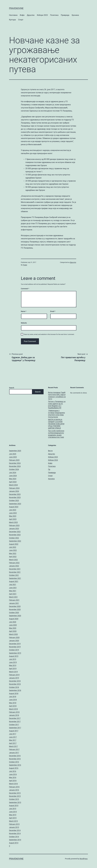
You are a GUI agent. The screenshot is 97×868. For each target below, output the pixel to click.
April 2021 (13, 594)
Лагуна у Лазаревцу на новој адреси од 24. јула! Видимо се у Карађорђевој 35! (57, 405)
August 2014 (14, 843)
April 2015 (13, 818)
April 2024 (13, 482)
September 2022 (15, 541)
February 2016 (14, 787)
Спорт (21, 20)
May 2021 (13, 591)
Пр (49, 469)
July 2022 (13, 547)
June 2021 (13, 588)
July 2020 (13, 622)
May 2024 (13, 479)
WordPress (84, 859)
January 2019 (14, 678)
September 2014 (15, 840)
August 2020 (14, 619)
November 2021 (15, 572)
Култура (12, 20)
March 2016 (13, 784)
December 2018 (15, 681)
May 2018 (13, 703)
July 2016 (13, 771)
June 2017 (13, 737)
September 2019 (15, 653)
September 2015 (15, 802)
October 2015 (14, 799)
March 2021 (13, 597)
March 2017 (13, 746)
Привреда (65, 15)
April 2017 (13, 743)
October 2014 (14, 837)
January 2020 (14, 641)
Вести (50, 451)
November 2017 (15, 721)
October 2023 (14, 500)
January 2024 (14, 491)
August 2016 (14, 768)
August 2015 (14, 806)
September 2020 (15, 616)
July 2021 (13, 585)
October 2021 (14, 575)
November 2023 (15, 497)
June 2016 (13, 774)
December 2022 (15, 532)
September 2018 (15, 690)
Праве (25, 265)
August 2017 (14, 731)
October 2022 (14, 538)
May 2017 (13, 740)
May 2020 (13, 628)
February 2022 (14, 563)
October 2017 (14, 725)
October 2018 (14, 687)
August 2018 (14, 693)
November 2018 (15, 684)
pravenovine (16, 8)
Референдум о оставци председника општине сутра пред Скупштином (56, 414)
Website (24, 323)
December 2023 (15, 494)
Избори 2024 (53, 460)
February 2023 (14, 525)
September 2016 (15, 765)
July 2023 (13, 510)
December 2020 (15, 606)
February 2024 (14, 488)
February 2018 (14, 712)
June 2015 (13, 812)
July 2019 (13, 659)
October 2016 (14, 762)
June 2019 (13, 662)
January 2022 (14, 566)
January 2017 (14, 753)
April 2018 (13, 706)
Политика (54, 15)
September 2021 (15, 578)
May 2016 (13, 777)
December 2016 (15, 756)
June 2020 (13, 625)
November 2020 (15, 609)
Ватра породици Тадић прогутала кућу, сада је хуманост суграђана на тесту (57, 396)
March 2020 (13, 634)
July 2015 (13, 809)
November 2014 (15, 833)
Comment (25, 289)
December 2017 (15, 718)
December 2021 (15, 569)
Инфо (22, 15)
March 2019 (13, 672)
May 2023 (13, 516)
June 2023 (13, 513)
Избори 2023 (42, 15)
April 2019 (13, 669)
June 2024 (13, 476)
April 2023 (13, 519)
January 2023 (14, 529)
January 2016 (14, 790)
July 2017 (13, 734)
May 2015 (13, 815)
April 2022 (13, 557)
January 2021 (14, 603)
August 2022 (14, 544)
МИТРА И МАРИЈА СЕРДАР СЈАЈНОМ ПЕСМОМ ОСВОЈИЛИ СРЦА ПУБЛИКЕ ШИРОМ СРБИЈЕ (56, 424)
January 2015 (14, 827)
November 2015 (15, 796)
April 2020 (13, 631)
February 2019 (14, 675)
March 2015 (13, 821)
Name (24, 311)
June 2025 (13, 457)
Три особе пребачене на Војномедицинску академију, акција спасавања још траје (56, 434)
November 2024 (15, 466)
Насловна (13, 15)
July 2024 (13, 473)
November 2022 (15, 535)
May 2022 (13, 553)
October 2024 (14, 469)
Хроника (75, 15)
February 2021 (14, 600)
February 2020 (14, 637)
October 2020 (14, 613)
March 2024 (13, 485)
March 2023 (13, 522)
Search (12, 388)
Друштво (31, 15)
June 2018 (13, 700)
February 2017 (14, 749)
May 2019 (13, 665)
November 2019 (15, 647)
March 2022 (13, 560)
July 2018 (13, 697)
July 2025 (13, 454)
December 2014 (15, 830)
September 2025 (15, 451)
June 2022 (13, 550)
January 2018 (14, 715)
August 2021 (14, 581)
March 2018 (13, 709)
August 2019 (14, 656)
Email (53, 311)
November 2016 (15, 759)
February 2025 (14, 460)
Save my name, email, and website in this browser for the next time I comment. (49, 334)
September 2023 (15, 504)
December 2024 (15, 463)
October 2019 (14, 650)
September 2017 (15, 728)
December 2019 (15, 644)
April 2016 (13, 781)
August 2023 (14, 507)
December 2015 (15, 793)
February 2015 (14, 824)
